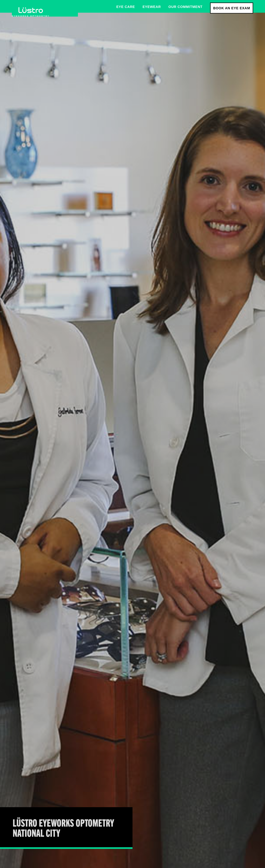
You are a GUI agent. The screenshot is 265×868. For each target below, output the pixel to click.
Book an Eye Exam (232, 8)
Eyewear (152, 7)
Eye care (126, 7)
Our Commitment (186, 7)
